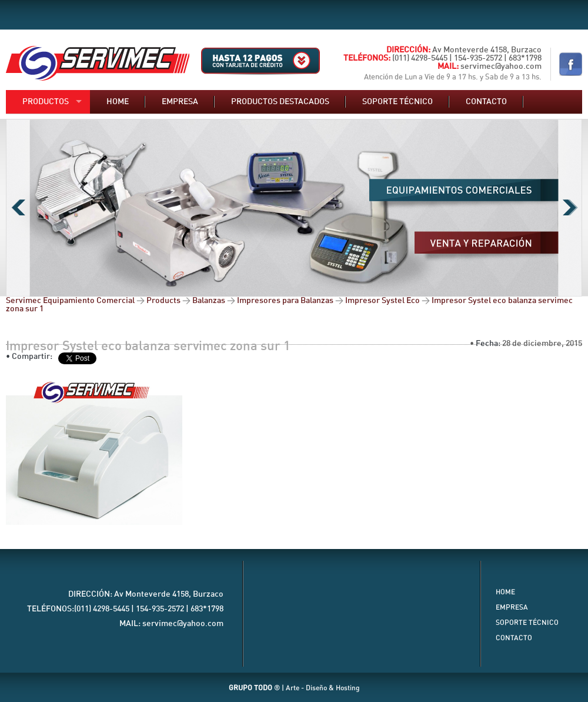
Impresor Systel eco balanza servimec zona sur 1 (148, 346)
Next (570, 208)
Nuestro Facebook (571, 64)
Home (118, 102)
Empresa (180, 102)
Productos (46, 102)
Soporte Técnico (527, 623)
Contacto (486, 102)
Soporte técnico (397, 102)
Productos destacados (280, 102)
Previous (18, 208)
